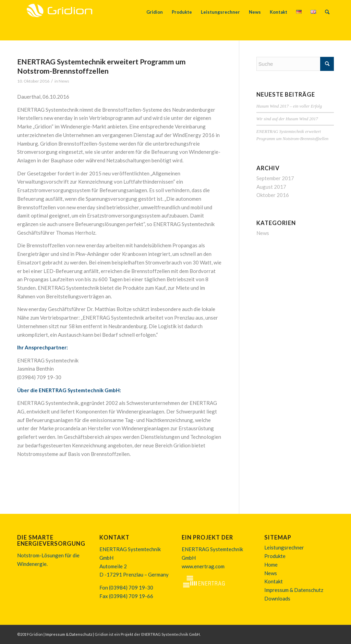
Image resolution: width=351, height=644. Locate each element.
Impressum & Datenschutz (294, 590)
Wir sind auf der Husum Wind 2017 (287, 119)
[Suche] (327, 20)
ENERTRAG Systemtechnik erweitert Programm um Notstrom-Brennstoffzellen (101, 66)
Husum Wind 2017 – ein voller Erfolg (289, 106)
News (64, 81)
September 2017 (275, 178)
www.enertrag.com (203, 566)
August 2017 (271, 187)
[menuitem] (155, 20)
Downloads (277, 598)
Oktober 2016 (273, 195)
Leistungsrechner (284, 547)
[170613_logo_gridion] (59, 20)
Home (271, 565)
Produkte (275, 556)
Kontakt (274, 581)
